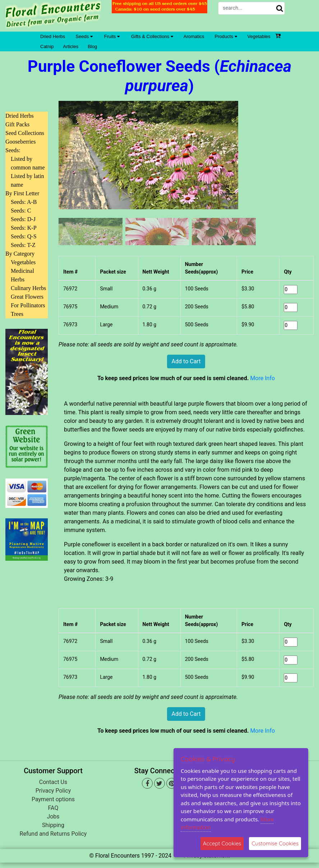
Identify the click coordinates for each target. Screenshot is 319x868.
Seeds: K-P (24, 228)
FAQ (53, 808)
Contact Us (53, 782)
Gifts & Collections (152, 36)
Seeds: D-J (23, 219)
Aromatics (194, 36)
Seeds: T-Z (23, 245)
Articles (71, 46)
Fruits (112, 36)
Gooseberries (20, 142)
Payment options (53, 799)
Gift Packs (17, 124)
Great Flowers (27, 297)
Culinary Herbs (28, 288)
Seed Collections (25, 133)
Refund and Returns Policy (53, 834)
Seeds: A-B (24, 202)
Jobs (53, 816)
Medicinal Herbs (22, 275)
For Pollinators (28, 305)
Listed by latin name (27, 180)
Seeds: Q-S (24, 236)
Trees (17, 314)
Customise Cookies (275, 843)
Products (226, 36)
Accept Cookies (222, 843)
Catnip (47, 46)
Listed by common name (28, 163)
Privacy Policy (53, 791)
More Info (262, 378)
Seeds (84, 36)
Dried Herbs (53, 36)
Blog (92, 46)
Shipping (53, 825)
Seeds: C (21, 211)
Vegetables (259, 36)
